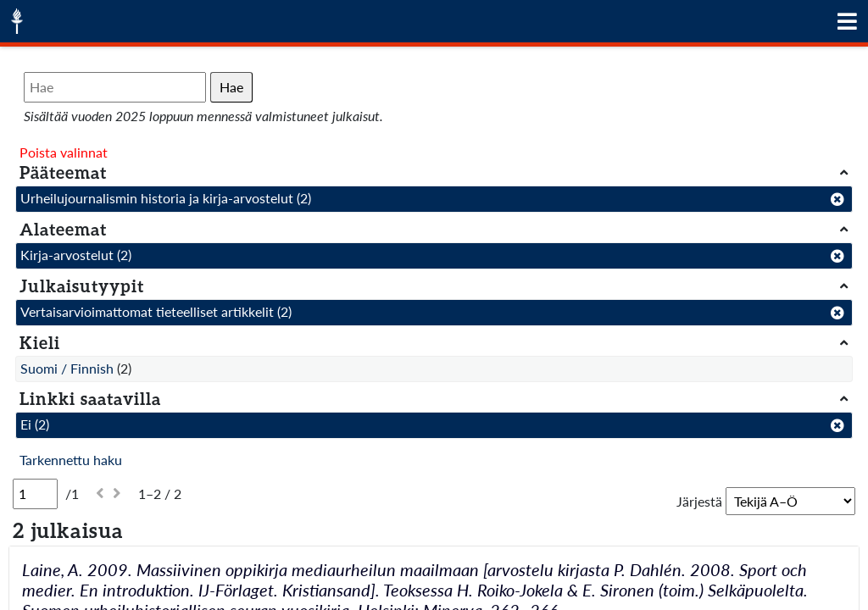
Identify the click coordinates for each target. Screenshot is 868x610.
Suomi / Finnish (67, 368)
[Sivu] (35, 494)
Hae (231, 87)
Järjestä (699, 501)
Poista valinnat (64, 152)
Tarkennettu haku (71, 460)
